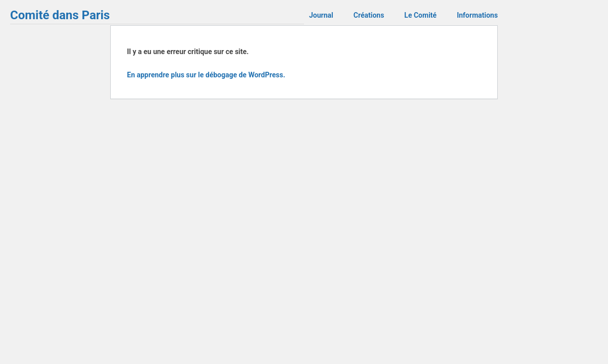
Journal (321, 15)
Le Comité (420, 15)
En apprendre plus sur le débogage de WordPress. (206, 75)
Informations (477, 15)
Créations (369, 15)
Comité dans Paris (60, 15)
